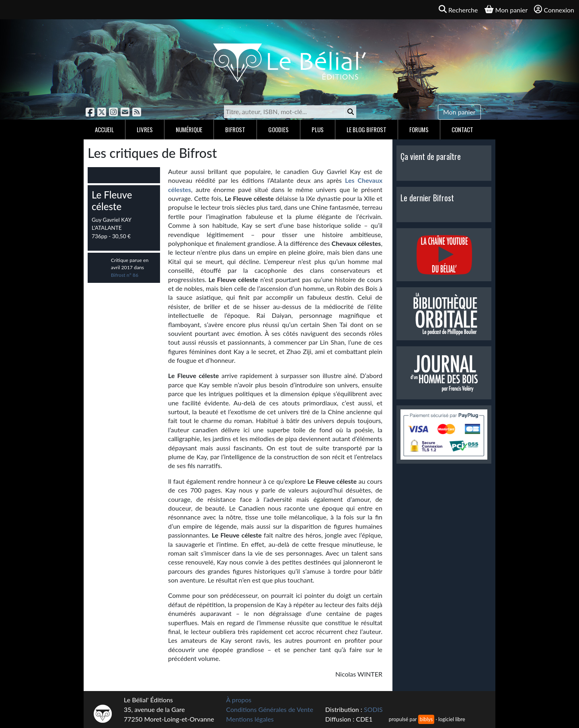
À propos (239, 700)
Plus (318, 129)
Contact (462, 129)
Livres (145, 129)
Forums (419, 129)
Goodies (278, 129)
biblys (426, 719)
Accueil (104, 129)
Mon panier (459, 112)
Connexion (554, 9)
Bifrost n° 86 (125, 275)
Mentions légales (250, 719)
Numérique (189, 129)
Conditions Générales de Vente (270, 709)
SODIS (373, 709)
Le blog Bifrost (366, 129)
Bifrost (235, 129)
